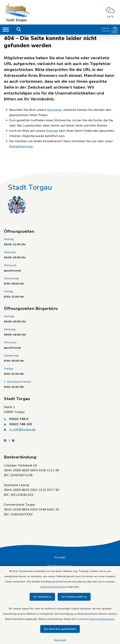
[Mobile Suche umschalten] (19, 30)
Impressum (60, 640)
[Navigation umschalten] (6, 30)
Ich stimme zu (42, 597)
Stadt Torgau (30, 187)
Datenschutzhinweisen (53, 587)
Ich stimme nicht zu (74, 597)
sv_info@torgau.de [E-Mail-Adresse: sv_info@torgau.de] (22, 429)
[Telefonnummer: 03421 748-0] (60, 419)
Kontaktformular (21, 146)
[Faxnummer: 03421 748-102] (60, 424)
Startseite (55, 110)
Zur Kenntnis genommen (60, 629)
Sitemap (52, 131)
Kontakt (60, 557)
